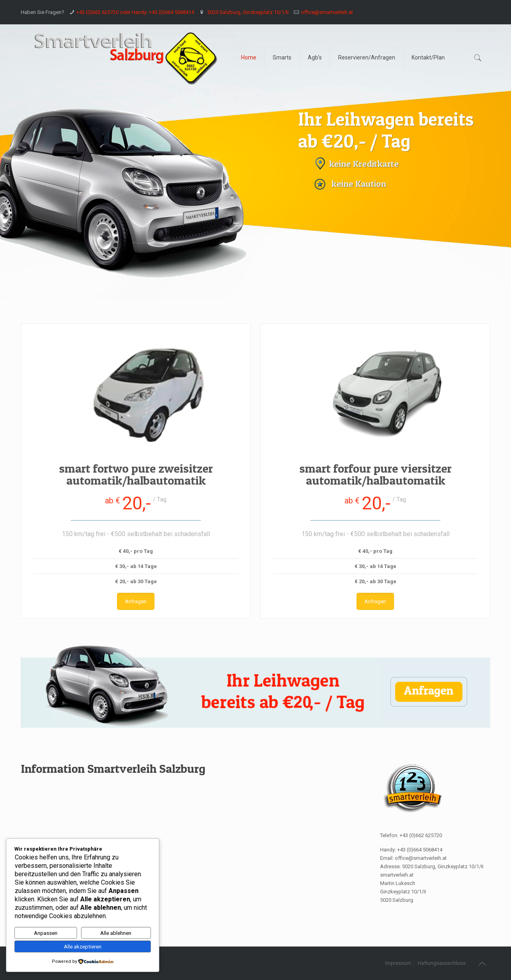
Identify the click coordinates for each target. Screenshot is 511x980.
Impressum (398, 963)
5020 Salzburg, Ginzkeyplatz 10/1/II (247, 12)
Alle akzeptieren (83, 947)
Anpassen (46, 933)
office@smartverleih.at (327, 12)
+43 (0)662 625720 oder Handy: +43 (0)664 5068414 (135, 12)
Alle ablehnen (116, 933)
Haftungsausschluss (442, 963)
